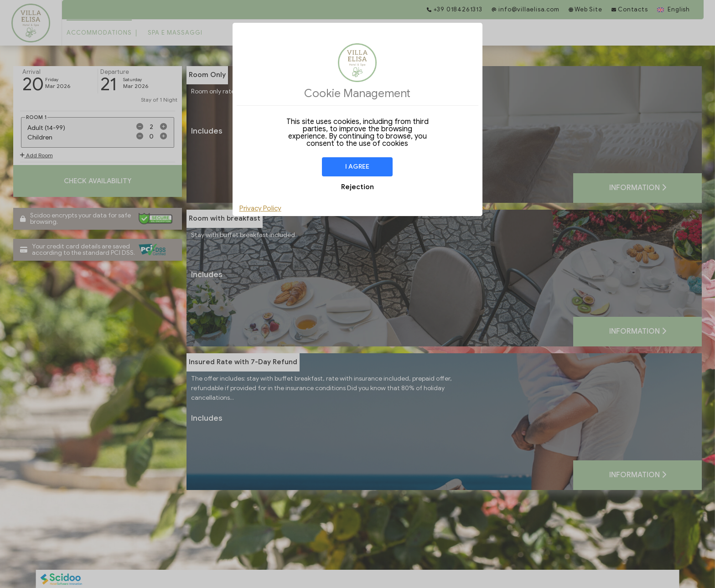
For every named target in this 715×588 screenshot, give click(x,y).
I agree (357, 167)
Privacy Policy (260, 208)
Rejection (357, 187)
